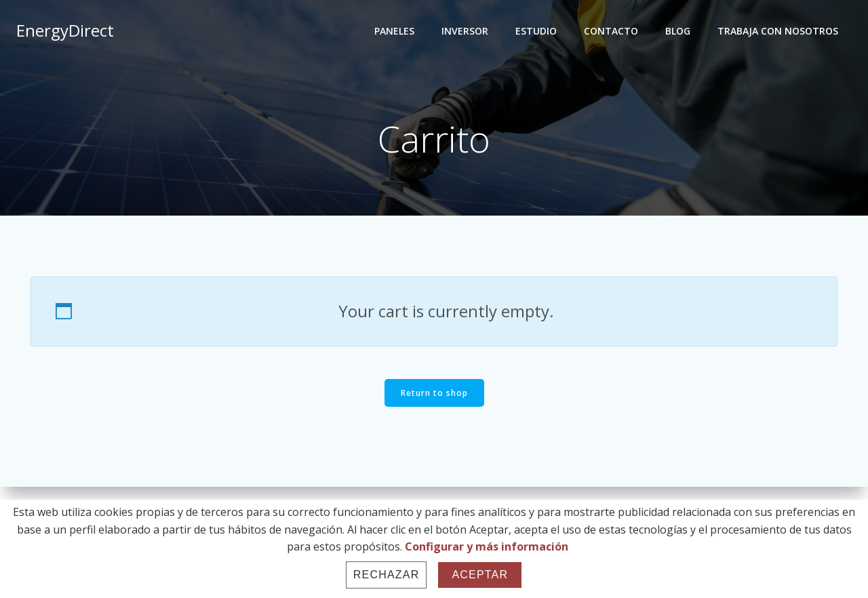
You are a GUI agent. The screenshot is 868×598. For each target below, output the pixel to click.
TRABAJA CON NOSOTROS (778, 31)
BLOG (678, 31)
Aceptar (480, 575)
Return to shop (434, 393)
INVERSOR (465, 31)
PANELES (394, 31)
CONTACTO (611, 31)
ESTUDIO (536, 31)
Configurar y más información (487, 546)
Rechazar (387, 575)
